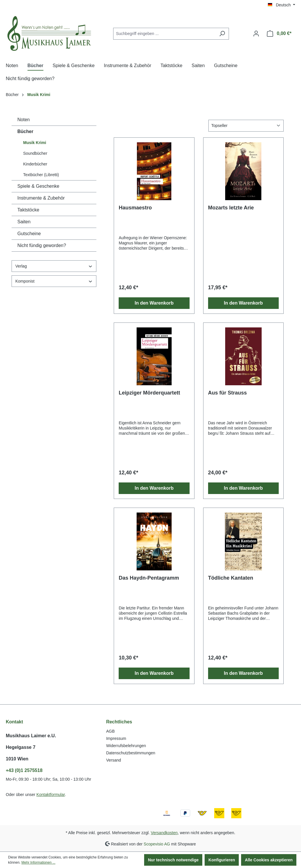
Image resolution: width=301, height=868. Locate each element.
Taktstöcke (28, 210)
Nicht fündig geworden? (42, 245)
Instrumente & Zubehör (41, 198)
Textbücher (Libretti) (41, 175)
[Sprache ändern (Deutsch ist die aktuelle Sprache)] (281, 5)
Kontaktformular (51, 795)
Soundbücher (35, 153)
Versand (114, 760)
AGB (111, 731)
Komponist (54, 281)
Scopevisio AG (157, 844)
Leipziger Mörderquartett (149, 393)
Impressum (116, 738)
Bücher (25, 131)
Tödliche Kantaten (231, 578)
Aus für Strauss (227, 393)
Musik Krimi (35, 143)
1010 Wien (17, 759)
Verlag (54, 266)
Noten (24, 120)
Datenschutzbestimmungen (131, 753)
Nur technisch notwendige (173, 860)
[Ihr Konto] (256, 34)
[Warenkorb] (279, 34)
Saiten (24, 222)
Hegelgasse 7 (21, 747)
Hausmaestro (135, 208)
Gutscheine (29, 234)
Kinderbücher (35, 164)
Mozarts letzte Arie (231, 208)
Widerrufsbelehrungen (126, 746)
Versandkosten (164, 833)
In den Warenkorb (154, 303)
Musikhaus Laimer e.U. (31, 736)
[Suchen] (222, 34)
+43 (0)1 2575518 (24, 770)
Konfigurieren (222, 860)
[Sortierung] (246, 126)
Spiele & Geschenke (38, 186)
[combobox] (164, 34)
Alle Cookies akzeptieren (269, 860)
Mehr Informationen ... (38, 863)
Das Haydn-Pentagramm (149, 578)
